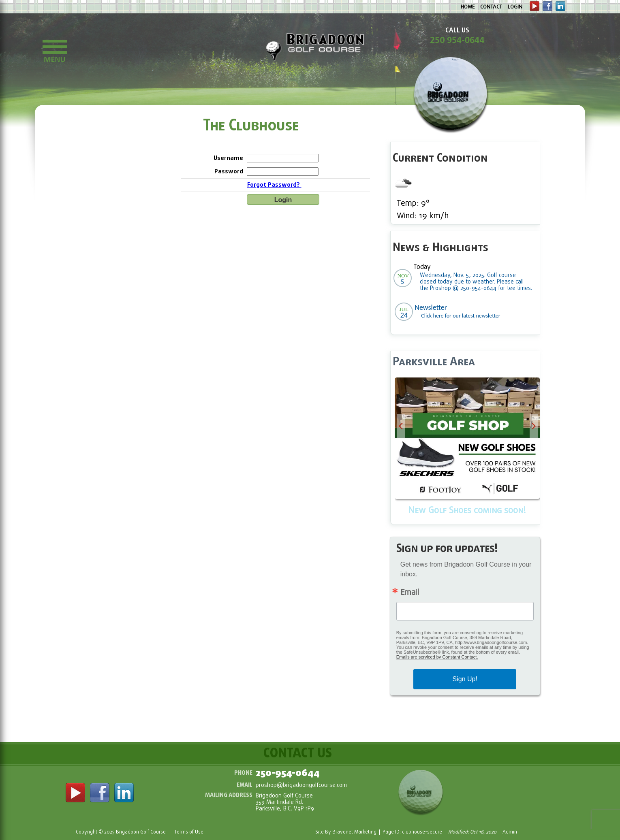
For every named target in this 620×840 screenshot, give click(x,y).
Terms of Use (189, 832)
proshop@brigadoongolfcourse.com (301, 786)
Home (468, 7)
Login (515, 7)
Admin (510, 832)
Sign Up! (465, 679)
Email (410, 593)
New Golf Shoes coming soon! (467, 511)
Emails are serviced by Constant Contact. (437, 657)
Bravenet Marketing (354, 832)
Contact (491, 7)
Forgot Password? (274, 185)
